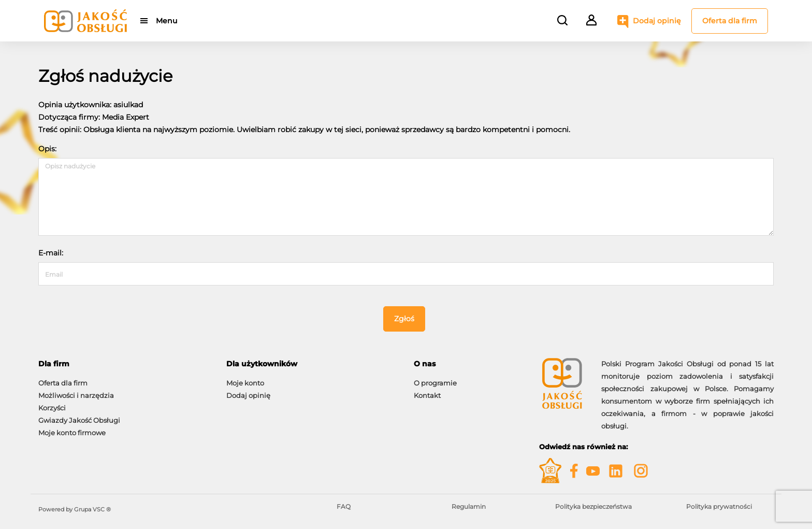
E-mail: (51, 253)
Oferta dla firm (730, 21)
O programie (435, 383)
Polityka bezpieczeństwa (593, 506)
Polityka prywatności (719, 506)
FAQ (344, 506)
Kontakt (427, 395)
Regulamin (469, 506)
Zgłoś (404, 319)
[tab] (125, 364)
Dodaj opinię (657, 21)
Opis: (47, 149)
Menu (166, 21)
